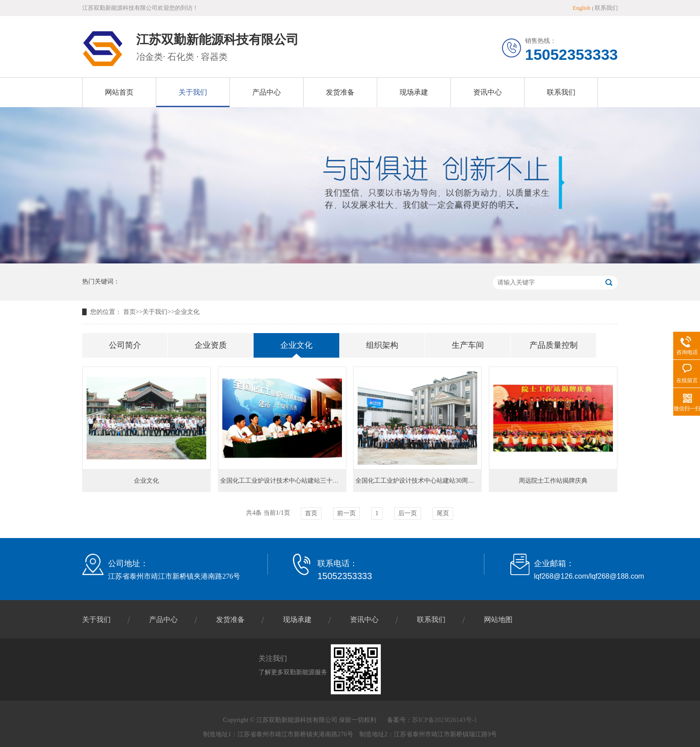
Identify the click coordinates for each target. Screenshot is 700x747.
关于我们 (193, 92)
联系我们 (606, 8)
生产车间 (468, 345)
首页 (129, 312)
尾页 (443, 513)
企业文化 (187, 312)
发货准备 (340, 92)
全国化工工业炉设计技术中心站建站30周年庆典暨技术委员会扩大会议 (452, 481)
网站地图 (498, 620)
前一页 (346, 513)
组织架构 (382, 345)
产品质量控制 (554, 345)
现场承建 (414, 92)
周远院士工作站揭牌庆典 (553, 481)
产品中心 (267, 92)
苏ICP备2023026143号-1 (444, 720)
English (582, 8)
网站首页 (119, 92)
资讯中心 (487, 92)
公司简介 (125, 345)
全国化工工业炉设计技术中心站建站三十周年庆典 (289, 481)
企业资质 (211, 345)
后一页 (408, 513)
